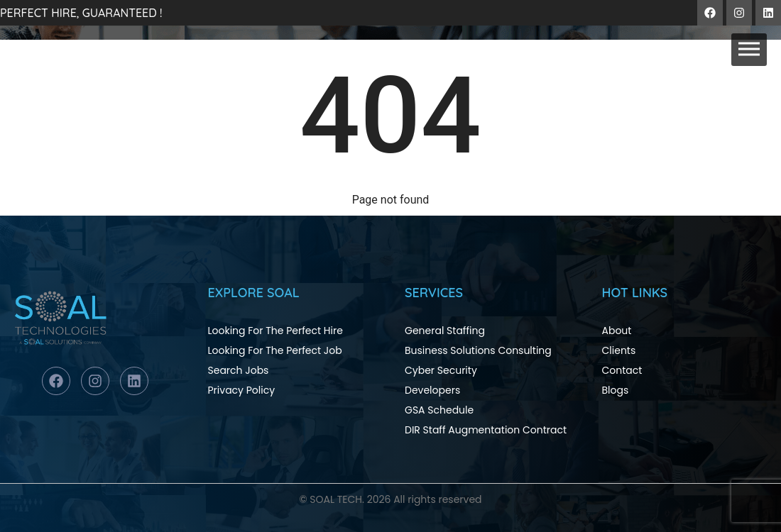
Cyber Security (441, 370)
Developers (432, 390)
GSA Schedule (439, 410)
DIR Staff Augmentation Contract (486, 430)
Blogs (616, 390)
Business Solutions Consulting (478, 350)
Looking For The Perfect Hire (275, 331)
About (617, 331)
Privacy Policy (242, 390)
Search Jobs (239, 370)
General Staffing (445, 331)
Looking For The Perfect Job (275, 350)
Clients (619, 350)
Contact (622, 370)
